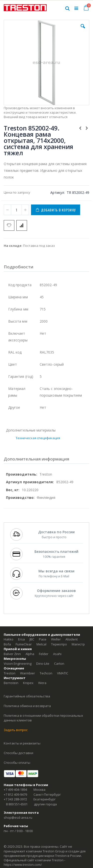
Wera (42, 683)
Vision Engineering (18, 664)
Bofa (7, 644)
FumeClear (24, 644)
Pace (43, 639)
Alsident (72, 639)
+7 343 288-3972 (15, 799)
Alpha (30, 654)
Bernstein (11, 683)
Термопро (59, 644)
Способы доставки (18, 753)
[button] (83, 30)
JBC (32, 639)
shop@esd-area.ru (18, 817)
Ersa (21, 639)
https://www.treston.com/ (23, 865)
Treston (10, 673)
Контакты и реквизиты (22, 743)
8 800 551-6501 (17, 804)
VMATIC (63, 673)
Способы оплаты (17, 763)
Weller (56, 639)
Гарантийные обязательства (27, 696)
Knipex (28, 683)
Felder (44, 654)
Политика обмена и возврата (27, 706)
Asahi (57, 654)
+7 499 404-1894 (15, 790)
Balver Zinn (12, 654)
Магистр (78, 644)
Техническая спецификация (38, 438)
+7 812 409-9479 (15, 794)
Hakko (9, 639)
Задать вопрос (16, 730)
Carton (59, 664)
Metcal (41, 644)
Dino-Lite (43, 664)
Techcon (46, 673)
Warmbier (28, 673)
